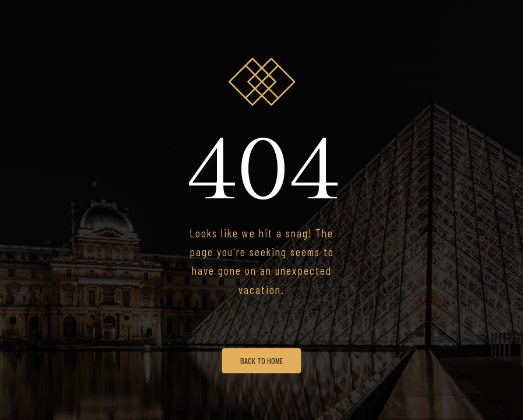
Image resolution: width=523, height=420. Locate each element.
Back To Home (261, 361)
